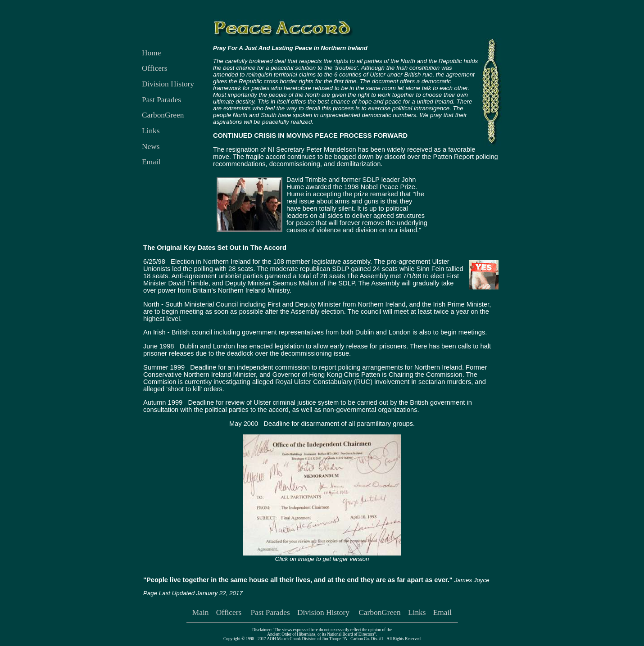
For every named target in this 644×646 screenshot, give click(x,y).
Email (151, 162)
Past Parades (161, 100)
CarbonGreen (163, 115)
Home (151, 53)
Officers (154, 68)
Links (151, 131)
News (151, 147)
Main (201, 612)
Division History (168, 84)
